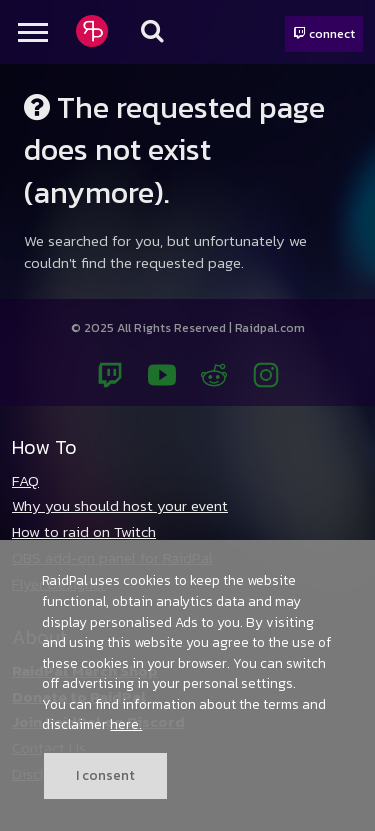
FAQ (25, 480)
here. (126, 724)
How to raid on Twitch (84, 531)
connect (324, 33)
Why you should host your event (120, 505)
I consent (105, 775)
